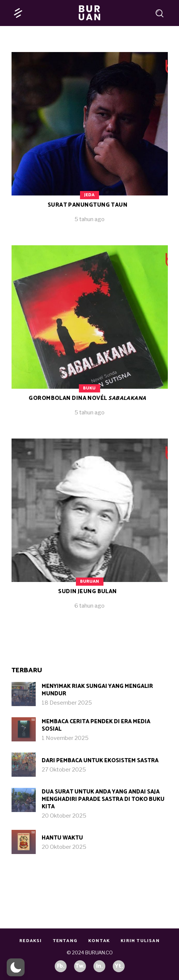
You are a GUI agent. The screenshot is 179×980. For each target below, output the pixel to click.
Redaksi (31, 941)
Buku (89, 388)
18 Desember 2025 (67, 703)
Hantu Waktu (62, 838)
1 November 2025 (65, 738)
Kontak (99, 941)
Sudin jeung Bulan (87, 591)
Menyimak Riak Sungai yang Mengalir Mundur (97, 690)
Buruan (89, 581)
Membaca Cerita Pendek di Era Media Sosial (96, 725)
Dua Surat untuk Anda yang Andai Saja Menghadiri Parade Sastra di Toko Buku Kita (103, 799)
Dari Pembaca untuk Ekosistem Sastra (100, 761)
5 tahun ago (89, 219)
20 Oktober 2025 (64, 816)
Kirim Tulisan (140, 941)
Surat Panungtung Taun (87, 205)
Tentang (65, 941)
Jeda (89, 195)
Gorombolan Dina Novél (87, 398)
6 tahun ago (89, 606)
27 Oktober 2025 (64, 770)
